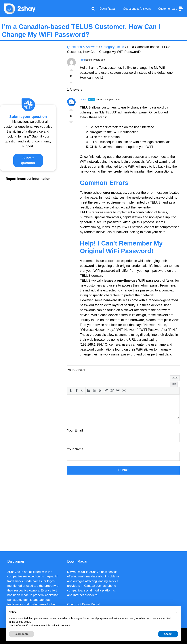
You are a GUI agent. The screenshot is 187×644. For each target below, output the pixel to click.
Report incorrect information (28, 179)
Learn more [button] (22, 634)
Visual (175, 378)
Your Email (75, 430)
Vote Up (71, 69)
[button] (71, 390)
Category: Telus (113, 47)
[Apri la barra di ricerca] (93, 9)
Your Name (75, 449)
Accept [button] (168, 634)
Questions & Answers (137, 9)
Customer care (171, 9)
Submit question (28, 160)
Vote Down (71, 84)
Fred (82, 60)
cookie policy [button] (23, 622)
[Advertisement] (123, 515)
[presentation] (71, 390)
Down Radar (108, 9)
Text (174, 384)
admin (83, 99)
